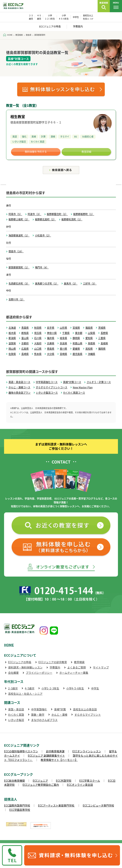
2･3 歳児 (31, 17)
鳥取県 (91, 343)
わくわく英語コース (74, 393)
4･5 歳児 (39, 17)
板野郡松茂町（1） (72, 219)
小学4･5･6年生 (75, 688)
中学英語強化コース (47, 382)
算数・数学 (38, 715)
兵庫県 (51, 343)
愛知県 (89, 338)
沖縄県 (91, 354)
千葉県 (66, 333)
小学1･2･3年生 (50, 688)
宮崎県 (63, 354)
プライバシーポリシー (39, 673)
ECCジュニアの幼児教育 (53, 662)
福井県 (51, 338)
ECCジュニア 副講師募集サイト (46, 755)
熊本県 (38, 354)
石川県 (38, 338)
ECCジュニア (40, 781)
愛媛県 (76, 349)
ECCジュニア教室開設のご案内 (41, 785)
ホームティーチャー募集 (74, 673)
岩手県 (51, 328)
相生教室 (18, 117)
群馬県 (25, 333)
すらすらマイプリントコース (52, 387)
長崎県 (25, 354)
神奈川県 (52, 333)
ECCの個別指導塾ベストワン (21, 751)
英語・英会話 (16, 709)
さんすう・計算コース (99, 382)
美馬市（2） (71, 283)
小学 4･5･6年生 (64, 17)
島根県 (104, 343)
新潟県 (12, 338)
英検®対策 (60, 709)
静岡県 (76, 338)
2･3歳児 (13, 688)
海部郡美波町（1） (19, 235)
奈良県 (63, 343)
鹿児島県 (77, 354)
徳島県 (51, 349)
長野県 (104, 333)
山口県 (38, 349)
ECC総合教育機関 (14, 781)
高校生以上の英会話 (85, 709)
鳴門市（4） (42, 267)
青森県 (25, 328)
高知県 (89, 349)
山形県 (63, 328)
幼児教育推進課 (55, 751)
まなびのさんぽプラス (44, 720)
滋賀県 (12, 343)
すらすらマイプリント (88, 715)
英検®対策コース (72, 382)
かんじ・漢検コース (19, 387)
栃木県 (12, 333)
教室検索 (79, 662)
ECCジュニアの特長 (50, 26)
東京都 (79, 333)
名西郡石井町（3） (19, 283)
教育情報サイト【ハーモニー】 (59, 760)
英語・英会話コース (19, 382)
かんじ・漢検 (59, 715)
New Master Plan (83, 387)
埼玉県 (38, 333)
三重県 (102, 338)
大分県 (51, 354)
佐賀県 (12, 354)
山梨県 (91, 333)
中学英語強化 (39, 709)
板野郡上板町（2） (19, 219)
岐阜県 (63, 338)
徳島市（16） (16, 251)
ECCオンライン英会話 (80, 785)
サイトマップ (101, 667)
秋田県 (38, 328)
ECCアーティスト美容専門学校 (56, 805)
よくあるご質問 (77, 667)
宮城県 (76, 328)
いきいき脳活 (16, 720)
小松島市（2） (43, 235)
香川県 (63, 349)
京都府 (25, 343)
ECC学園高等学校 (20, 810)
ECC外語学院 (64, 781)
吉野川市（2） (17, 299)
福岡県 (102, 349)
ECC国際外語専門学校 (17, 805)
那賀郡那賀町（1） (19, 267)
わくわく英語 (16, 715)
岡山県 (12, 349)
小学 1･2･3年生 (50, 17)
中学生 (76, 17)
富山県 (25, 338)
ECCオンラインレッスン (87, 751)
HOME (9, 645)
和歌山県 (77, 343)
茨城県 (102, 328)
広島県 (25, 349)
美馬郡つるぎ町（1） (47, 283)
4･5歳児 (30, 688)
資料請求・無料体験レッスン (25, 667)
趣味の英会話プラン (20, 393)
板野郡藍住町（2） (57, 214)
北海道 (12, 328)
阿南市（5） (15, 214)
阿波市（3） (34, 214)
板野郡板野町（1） (84, 214)
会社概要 (13, 673)
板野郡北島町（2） (45, 219)
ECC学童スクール (90, 781)
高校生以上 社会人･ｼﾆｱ (88, 17)
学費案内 (78, 26)
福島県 (89, 328)
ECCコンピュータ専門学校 (98, 805)
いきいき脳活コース (47, 393)
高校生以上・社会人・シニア (25, 694)
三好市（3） (90, 283)
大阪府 (38, 343)
